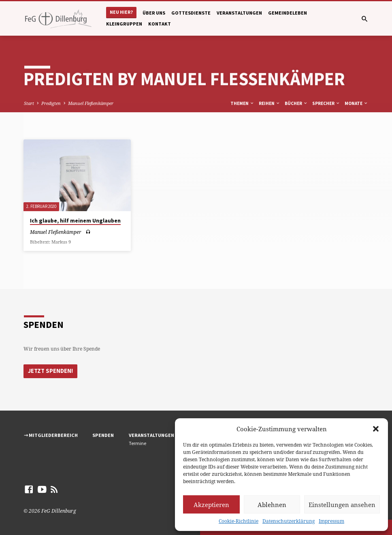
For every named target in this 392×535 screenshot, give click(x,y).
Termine (137, 443)
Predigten (51, 103)
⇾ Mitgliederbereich (51, 435)
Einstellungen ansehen (342, 505)
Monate (356, 103)
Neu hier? (121, 12)
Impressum (331, 521)
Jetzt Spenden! (50, 371)
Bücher (296, 103)
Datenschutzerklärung (289, 521)
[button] (376, 429)
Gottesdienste (191, 13)
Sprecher (326, 103)
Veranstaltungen (239, 13)
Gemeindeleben (288, 13)
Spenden (103, 435)
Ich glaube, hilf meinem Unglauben (75, 221)
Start (29, 103)
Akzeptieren (211, 505)
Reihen (269, 103)
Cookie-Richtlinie (239, 521)
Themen (242, 103)
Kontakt (160, 24)
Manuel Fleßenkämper (91, 103)
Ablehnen (272, 505)
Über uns (154, 13)
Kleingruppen (124, 24)
